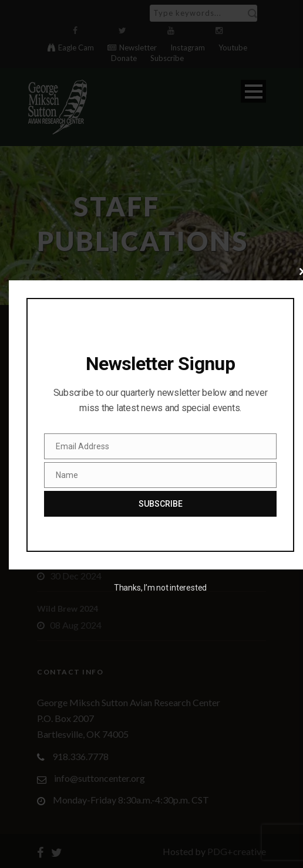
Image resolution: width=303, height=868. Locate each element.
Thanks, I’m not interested (160, 588)
